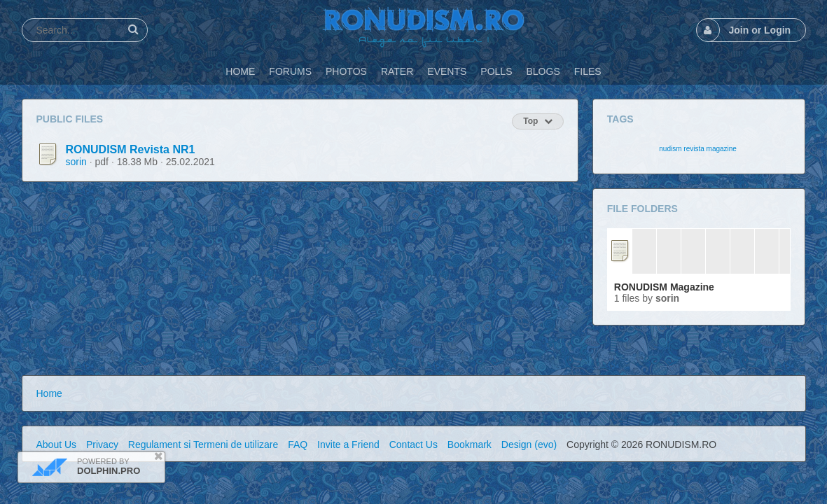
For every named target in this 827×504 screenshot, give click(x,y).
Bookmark (470, 444)
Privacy (102, 444)
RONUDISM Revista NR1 (131, 149)
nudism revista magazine (698, 149)
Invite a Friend (348, 444)
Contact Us (413, 444)
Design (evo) (529, 444)
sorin (76, 162)
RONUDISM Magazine (664, 287)
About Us (57, 444)
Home (49, 393)
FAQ (298, 444)
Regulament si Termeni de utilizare (203, 444)
